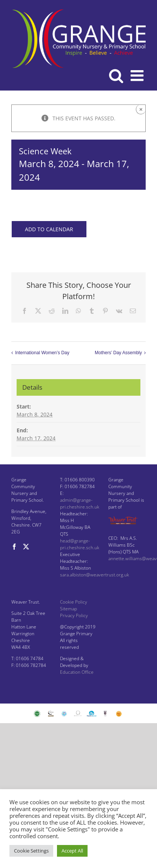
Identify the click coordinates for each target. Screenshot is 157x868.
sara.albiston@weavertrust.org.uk (95, 575)
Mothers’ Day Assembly (118, 353)
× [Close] (141, 109)
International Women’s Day (42, 353)
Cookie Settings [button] (31, 851)
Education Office (77, 672)
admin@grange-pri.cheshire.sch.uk (80, 503)
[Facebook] (14, 547)
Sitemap (68, 609)
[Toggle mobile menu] (138, 75)
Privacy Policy (74, 615)
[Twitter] (26, 547)
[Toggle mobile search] (116, 75)
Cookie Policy (74, 602)
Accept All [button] (72, 851)
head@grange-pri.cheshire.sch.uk (80, 544)
